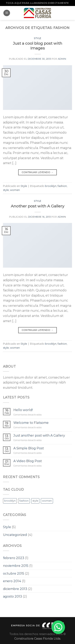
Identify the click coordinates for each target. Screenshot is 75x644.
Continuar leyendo (38, 172)
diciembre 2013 (15, 589)
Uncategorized (15, 535)
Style (37, 38)
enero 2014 (12, 581)
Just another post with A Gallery (39, 435)
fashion (62, 186)
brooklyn (51, 186)
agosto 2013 (12, 596)
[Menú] (7, 13)
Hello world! (23, 410)
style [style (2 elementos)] (35, 501)
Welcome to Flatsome (31, 423)
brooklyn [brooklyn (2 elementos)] (10, 501)
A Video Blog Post (28, 461)
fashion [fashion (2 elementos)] (24, 501)
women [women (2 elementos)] (47, 501)
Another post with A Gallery (37, 206)
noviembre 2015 (16, 566)
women (15, 190)
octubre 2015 (14, 573)
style (6, 190)
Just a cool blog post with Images (38, 46)
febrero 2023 (14, 558)
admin (62, 59)
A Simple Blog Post (29, 448)
